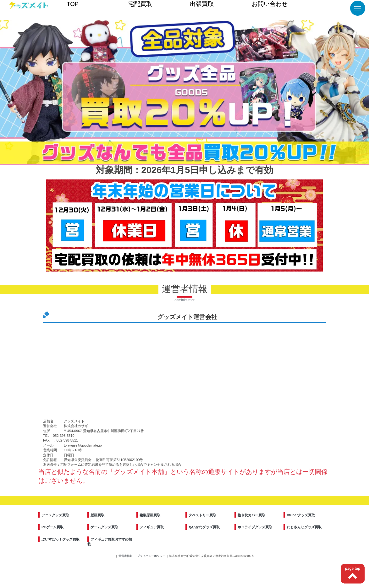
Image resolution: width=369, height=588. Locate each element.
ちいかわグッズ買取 (204, 527)
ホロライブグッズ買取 (255, 527)
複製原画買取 (150, 515)
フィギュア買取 (152, 527)
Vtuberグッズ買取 (301, 515)
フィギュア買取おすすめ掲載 (110, 542)
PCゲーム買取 (52, 527)
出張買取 (202, 4)
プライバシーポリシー (151, 556)
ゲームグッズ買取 (104, 527)
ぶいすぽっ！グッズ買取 (61, 539)
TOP (73, 4)
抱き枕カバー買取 (251, 515)
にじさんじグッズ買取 (304, 527)
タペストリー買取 (202, 515)
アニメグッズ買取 (55, 515)
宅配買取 (140, 4)
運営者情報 (126, 556)
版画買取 (97, 515)
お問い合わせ (270, 4)
